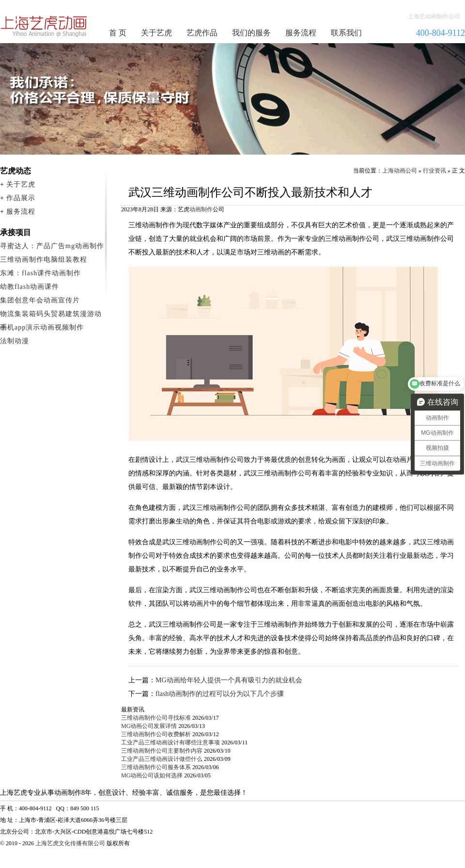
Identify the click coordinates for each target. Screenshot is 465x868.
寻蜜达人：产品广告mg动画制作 (52, 246)
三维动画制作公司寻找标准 (156, 718)
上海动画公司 (400, 171)
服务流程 (301, 33)
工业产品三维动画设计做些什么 (162, 759)
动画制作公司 (44, 26)
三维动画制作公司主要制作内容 (162, 751)
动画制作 (201, 209)
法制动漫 (15, 341)
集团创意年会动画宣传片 (40, 300)
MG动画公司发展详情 (149, 726)
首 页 (118, 33)
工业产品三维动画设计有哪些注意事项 (170, 742)
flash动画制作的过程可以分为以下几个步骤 (220, 694)
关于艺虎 (156, 33)
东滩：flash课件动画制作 (40, 273)
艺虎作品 (202, 33)
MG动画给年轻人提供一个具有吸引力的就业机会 (229, 680)
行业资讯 (434, 171)
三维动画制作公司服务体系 (156, 767)
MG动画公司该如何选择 (152, 775)
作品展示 (21, 198)
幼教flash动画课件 (30, 287)
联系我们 (346, 33)
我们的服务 (251, 33)
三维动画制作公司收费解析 (156, 734)
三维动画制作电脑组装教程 (44, 260)
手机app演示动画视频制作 (42, 327)
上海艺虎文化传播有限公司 (70, 843)
